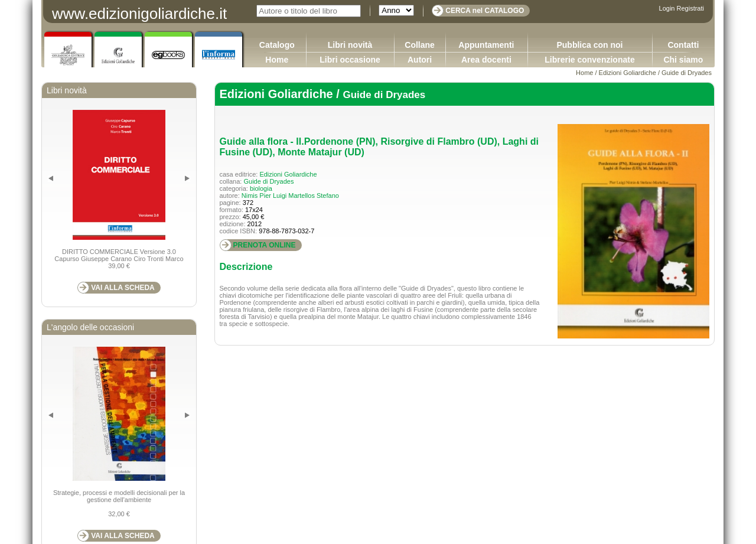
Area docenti (486, 60)
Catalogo (277, 45)
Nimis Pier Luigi (264, 196)
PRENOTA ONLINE (265, 245)
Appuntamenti (486, 45)
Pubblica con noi (589, 45)
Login (667, 8)
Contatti (683, 45)
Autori (420, 60)
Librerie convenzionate (589, 60)
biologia (261, 188)
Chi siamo (683, 60)
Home (277, 60)
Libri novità (350, 45)
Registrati (690, 8)
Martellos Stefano (314, 196)
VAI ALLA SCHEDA (123, 288)
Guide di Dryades (687, 73)
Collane (420, 45)
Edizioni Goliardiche (628, 73)
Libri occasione (350, 60)
